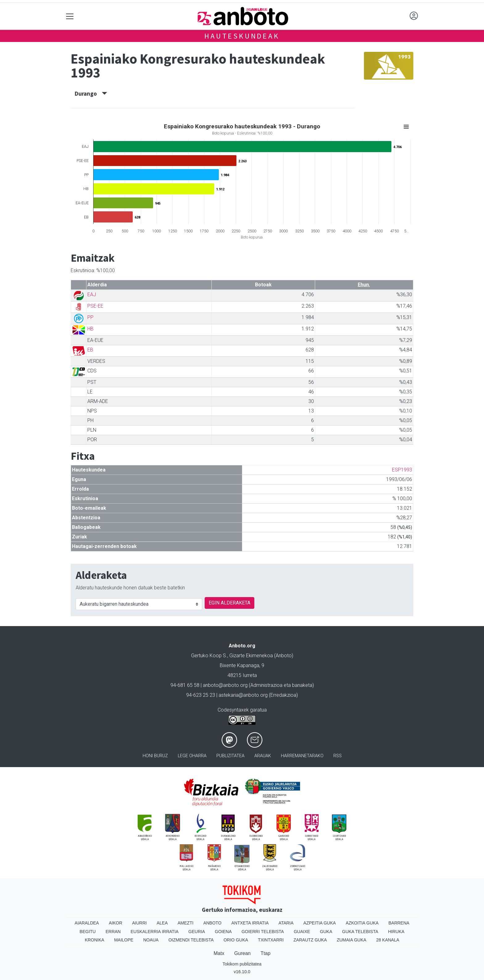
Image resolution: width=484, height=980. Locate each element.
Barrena (399, 923)
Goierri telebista (263, 932)
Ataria (286, 923)
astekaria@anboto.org (243, 695)
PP (90, 317)
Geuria (197, 932)
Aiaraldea (87, 923)
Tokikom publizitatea (242, 964)
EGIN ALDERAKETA (229, 603)
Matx (219, 953)
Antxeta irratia (250, 923)
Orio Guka (236, 940)
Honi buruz (155, 756)
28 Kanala (388, 940)
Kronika (95, 940)
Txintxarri (271, 940)
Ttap (265, 953)
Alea (162, 923)
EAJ (92, 295)
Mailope (124, 940)
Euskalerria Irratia (154, 932)
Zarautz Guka (310, 940)
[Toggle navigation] (70, 16)
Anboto (213, 923)
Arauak (263, 756)
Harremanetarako (302, 756)
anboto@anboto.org (225, 685)
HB (90, 329)
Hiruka (396, 932)
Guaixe (302, 932)
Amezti (185, 923)
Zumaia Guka (352, 940)
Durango (91, 93)
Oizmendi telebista (191, 940)
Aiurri (139, 923)
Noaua (151, 940)
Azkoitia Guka (362, 923)
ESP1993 (402, 470)
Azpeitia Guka (320, 923)
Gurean (242, 953)
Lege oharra (192, 756)
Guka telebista (360, 932)
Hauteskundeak (242, 36)
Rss (338, 756)
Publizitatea (230, 756)
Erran (113, 932)
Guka (326, 932)
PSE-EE (95, 306)
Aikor (115, 923)
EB (90, 350)
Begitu (88, 932)
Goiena (223, 932)
